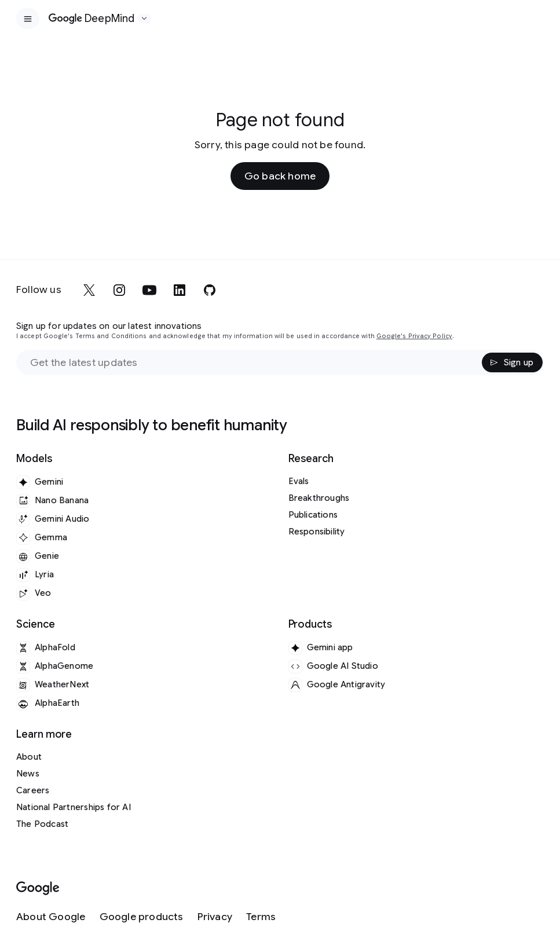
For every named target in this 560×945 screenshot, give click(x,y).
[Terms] (261, 917)
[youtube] (149, 290)
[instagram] (119, 290)
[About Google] (51, 917)
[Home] (92, 19)
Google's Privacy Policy (414, 336)
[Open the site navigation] (28, 19)
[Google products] (142, 917)
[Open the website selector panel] (144, 19)
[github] (210, 290)
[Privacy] (215, 917)
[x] (89, 290)
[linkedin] (180, 290)
